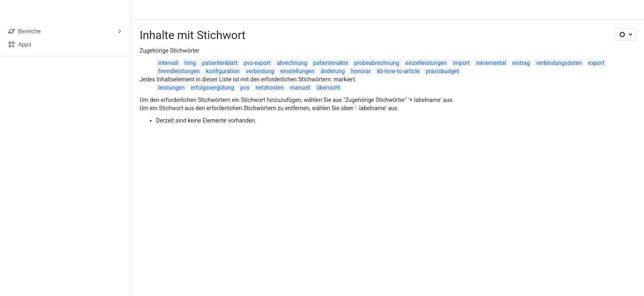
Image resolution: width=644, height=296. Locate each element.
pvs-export (257, 63)
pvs (245, 88)
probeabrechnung (377, 63)
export (596, 63)
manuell (300, 88)
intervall (168, 63)
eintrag (521, 63)
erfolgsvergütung (213, 88)
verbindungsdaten (559, 63)
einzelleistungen (426, 63)
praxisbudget (443, 71)
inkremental (491, 63)
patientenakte (331, 63)
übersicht (328, 88)
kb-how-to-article (398, 71)
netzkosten (270, 88)
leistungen (171, 88)
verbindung (260, 71)
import (461, 63)
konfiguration (223, 71)
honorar (361, 71)
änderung (333, 71)
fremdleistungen (179, 71)
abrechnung (292, 63)
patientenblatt (220, 63)
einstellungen (298, 71)
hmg (190, 63)
